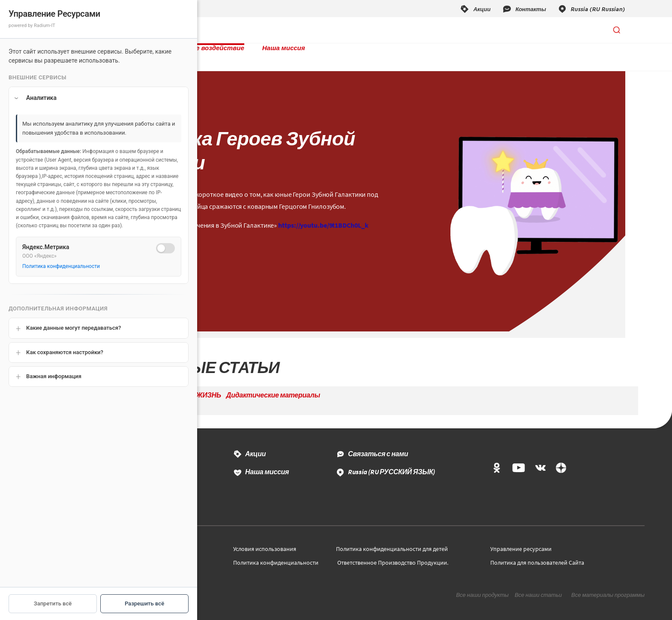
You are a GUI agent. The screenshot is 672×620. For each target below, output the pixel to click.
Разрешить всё (144, 603)
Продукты (208, 30)
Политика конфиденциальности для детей (392, 540)
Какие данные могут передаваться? (73, 328)
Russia (391, 463)
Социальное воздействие (286, 30)
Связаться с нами (378, 445)
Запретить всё (53, 603)
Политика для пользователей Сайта (537, 554)
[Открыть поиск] (617, 30)
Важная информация (54, 376)
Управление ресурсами (521, 540)
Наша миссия (367, 30)
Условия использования (265, 540)
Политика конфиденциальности (276, 554)
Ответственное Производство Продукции (392, 554)
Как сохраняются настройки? (65, 352)
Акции (255, 445)
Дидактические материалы (273, 386)
